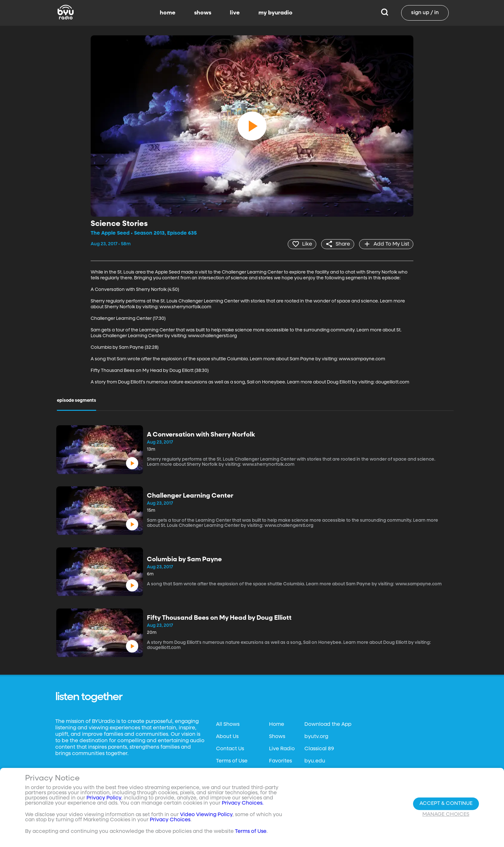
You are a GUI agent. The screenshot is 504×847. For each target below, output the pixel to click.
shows (203, 13)
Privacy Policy (104, 798)
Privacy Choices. (243, 804)
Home (277, 725)
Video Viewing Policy (206, 815)
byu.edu (315, 761)
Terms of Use (232, 761)
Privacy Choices (170, 820)
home (168, 13)
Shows (277, 737)
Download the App (328, 725)
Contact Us (230, 749)
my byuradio (275, 13)
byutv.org (316, 737)
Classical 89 (319, 749)
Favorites (280, 761)
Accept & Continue (446, 804)
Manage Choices (446, 815)
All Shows (228, 725)
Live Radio (282, 749)
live (235, 13)
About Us (227, 737)
